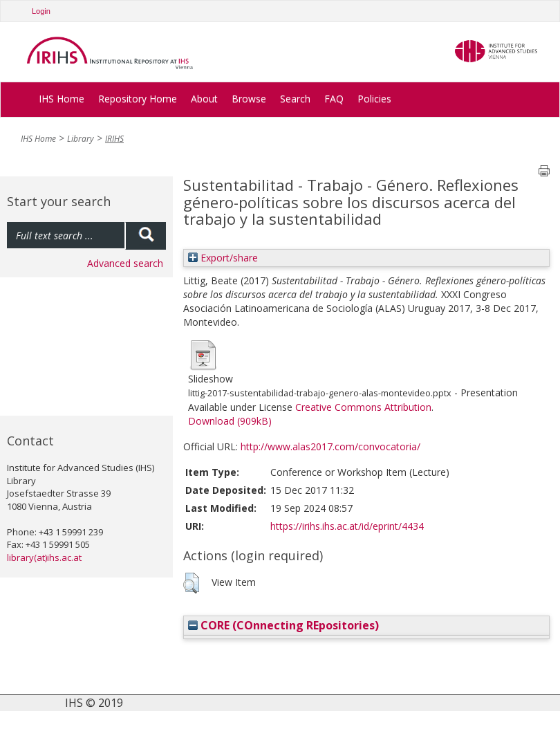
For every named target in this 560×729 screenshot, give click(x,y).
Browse (249, 99)
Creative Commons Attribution (363, 407)
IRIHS (114, 139)
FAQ (334, 99)
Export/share (223, 258)
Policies (374, 99)
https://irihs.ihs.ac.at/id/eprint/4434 (347, 526)
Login (41, 11)
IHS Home (62, 99)
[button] (191, 583)
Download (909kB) (230, 421)
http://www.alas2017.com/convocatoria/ (330, 446)
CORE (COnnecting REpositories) (283, 625)
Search (295, 99)
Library (81, 139)
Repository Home (138, 99)
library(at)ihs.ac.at (44, 557)
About (204, 99)
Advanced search (125, 263)
